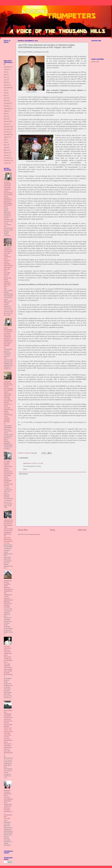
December (7, 127)
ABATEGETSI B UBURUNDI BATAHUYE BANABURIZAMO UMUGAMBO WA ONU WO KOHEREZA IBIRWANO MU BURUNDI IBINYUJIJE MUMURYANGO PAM (8, 531)
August (6, 69)
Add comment (23, 474)
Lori (25, 463)
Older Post (82, 530)
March (6, 82)
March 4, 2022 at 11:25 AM (35, 463)
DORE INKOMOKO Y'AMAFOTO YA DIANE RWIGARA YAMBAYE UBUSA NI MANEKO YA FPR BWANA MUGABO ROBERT (8, 337)
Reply (25, 469)
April (5, 80)
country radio (95, 62)
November (7, 103)
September (7, 67)
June (5, 74)
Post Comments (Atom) (33, 534)
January (6, 124)
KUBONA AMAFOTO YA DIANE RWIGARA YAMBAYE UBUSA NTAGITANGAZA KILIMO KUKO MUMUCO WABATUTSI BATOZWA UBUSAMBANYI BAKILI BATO (8, 195)
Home (53, 530)
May (5, 77)
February (6, 121)
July (5, 72)
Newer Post (23, 530)
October (6, 85)
